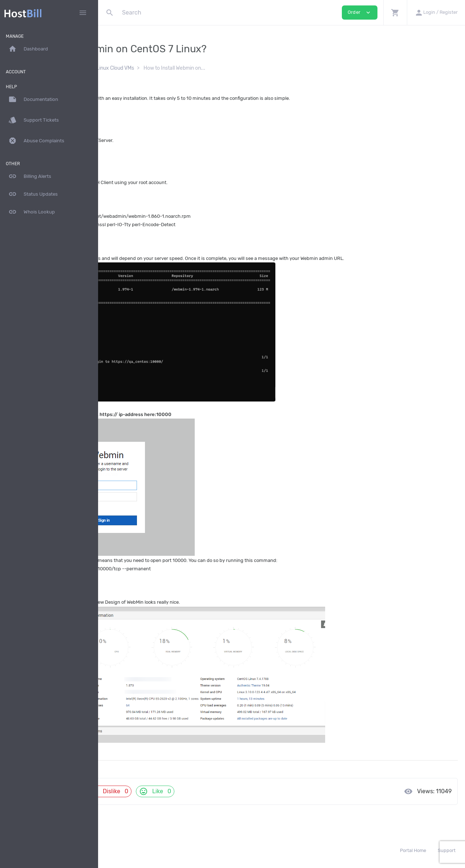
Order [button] (360, 13)
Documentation (129, 68)
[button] (395, 13)
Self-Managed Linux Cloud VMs (193, 68)
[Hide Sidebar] (83, 13)
